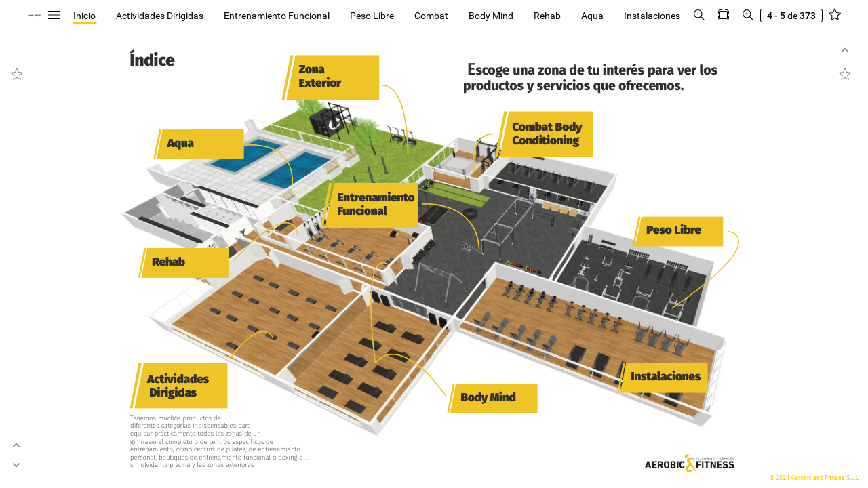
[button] (54, 15)
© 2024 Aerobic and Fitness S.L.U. (815, 478)
